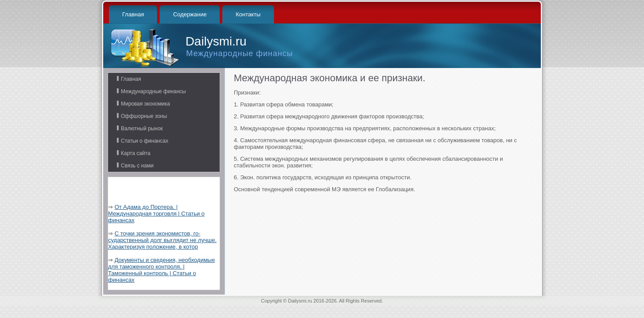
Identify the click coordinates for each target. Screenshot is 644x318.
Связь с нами (137, 166)
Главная (133, 14)
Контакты (248, 14)
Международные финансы (153, 91)
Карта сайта (136, 153)
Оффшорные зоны (144, 116)
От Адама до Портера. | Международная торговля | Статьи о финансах (156, 214)
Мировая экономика (145, 104)
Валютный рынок (142, 129)
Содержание (190, 14)
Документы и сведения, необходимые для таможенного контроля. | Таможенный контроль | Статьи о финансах (161, 270)
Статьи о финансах (144, 141)
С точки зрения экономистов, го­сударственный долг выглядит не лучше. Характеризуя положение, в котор (162, 240)
